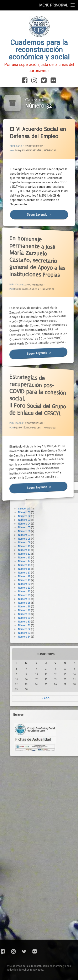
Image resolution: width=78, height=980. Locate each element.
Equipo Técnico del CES (29, 427)
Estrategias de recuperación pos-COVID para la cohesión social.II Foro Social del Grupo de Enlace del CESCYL (33, 388)
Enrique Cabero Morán (28, 151)
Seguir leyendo (48, 215)
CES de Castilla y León (28, 288)
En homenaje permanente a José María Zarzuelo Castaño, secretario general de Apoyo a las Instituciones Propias (33, 249)
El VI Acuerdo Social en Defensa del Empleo (38, 133)
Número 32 (50, 151)
